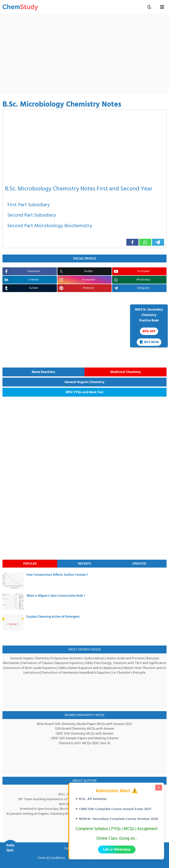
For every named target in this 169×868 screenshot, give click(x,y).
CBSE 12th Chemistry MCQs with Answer (85, 733)
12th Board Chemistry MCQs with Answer (85, 729)
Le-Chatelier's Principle (141, 673)
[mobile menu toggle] (149, 7)
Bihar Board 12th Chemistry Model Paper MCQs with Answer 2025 (84, 724)
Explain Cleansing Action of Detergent (53, 617)
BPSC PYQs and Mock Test (85, 392)
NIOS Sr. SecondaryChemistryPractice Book (149, 326)
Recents (85, 564)
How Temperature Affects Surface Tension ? (57, 575)
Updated (139, 564)
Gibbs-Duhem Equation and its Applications (112, 668)
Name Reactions (43, 372)
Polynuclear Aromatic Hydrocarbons (78, 658)
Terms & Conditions (52, 858)
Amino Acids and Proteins (126, 658)
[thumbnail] (13, 581)
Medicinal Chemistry (126, 372)
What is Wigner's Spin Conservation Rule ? (56, 596)
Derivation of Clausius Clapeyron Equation (61, 663)
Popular (30, 564)
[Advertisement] (87, 53)
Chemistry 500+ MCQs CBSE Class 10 (85, 743)
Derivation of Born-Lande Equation (52, 668)
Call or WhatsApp (117, 849)
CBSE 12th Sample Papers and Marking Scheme (85, 738)
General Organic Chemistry (84, 382)
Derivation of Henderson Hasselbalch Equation (88, 673)
